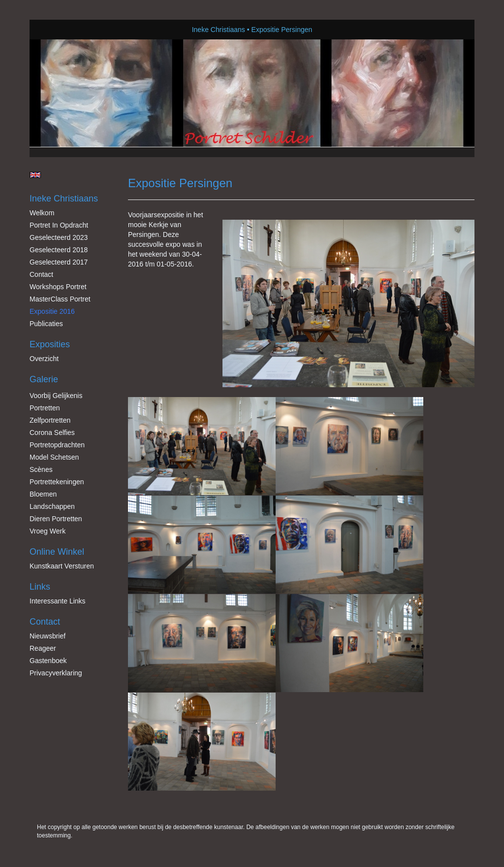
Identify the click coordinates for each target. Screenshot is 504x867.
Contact (41, 274)
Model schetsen (54, 457)
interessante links (58, 601)
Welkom (42, 213)
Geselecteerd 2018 (59, 250)
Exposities (50, 344)
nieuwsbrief (47, 636)
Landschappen (52, 506)
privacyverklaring (56, 673)
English (35, 175)
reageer (43, 648)
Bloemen (43, 494)
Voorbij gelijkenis (56, 396)
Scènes (41, 469)
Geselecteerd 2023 (59, 237)
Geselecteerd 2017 (59, 262)
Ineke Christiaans (219, 30)
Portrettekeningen (57, 482)
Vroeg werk (47, 531)
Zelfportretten (50, 420)
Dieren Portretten (56, 519)
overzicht (44, 359)
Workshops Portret (58, 287)
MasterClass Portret (60, 299)
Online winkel (57, 552)
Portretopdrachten (57, 445)
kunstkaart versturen (62, 566)
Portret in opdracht (59, 225)
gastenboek (48, 661)
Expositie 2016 (52, 311)
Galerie (44, 379)
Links (40, 587)
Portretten (45, 408)
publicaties (46, 324)
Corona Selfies (52, 433)
